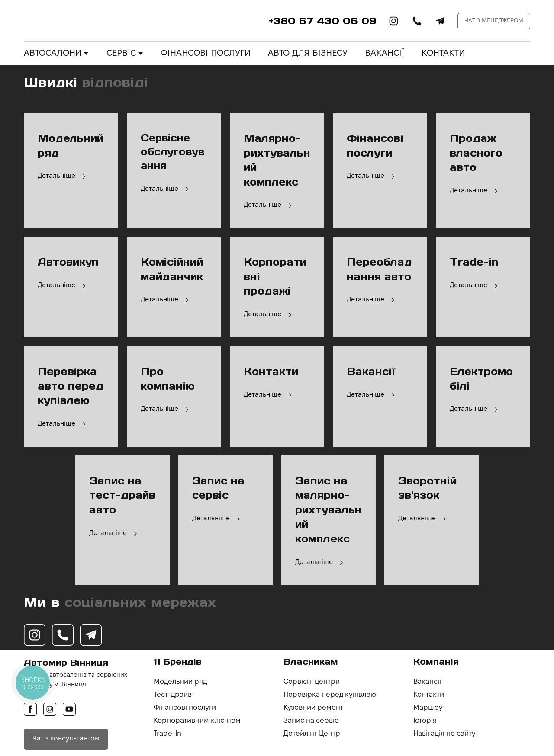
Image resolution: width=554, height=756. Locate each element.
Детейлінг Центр (312, 734)
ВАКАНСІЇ (385, 54)
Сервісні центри (312, 682)
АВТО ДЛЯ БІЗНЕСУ (308, 54)
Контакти (429, 695)
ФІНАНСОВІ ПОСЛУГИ (206, 54)
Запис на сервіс (311, 721)
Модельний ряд (180, 682)
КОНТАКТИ (443, 54)
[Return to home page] (77, 21)
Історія (425, 721)
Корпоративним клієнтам (197, 721)
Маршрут (429, 708)
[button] (394, 21)
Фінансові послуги (185, 708)
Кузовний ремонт (313, 708)
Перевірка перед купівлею (330, 695)
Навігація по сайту (444, 734)
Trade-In (167, 734)
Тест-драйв (173, 695)
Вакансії (427, 682)
